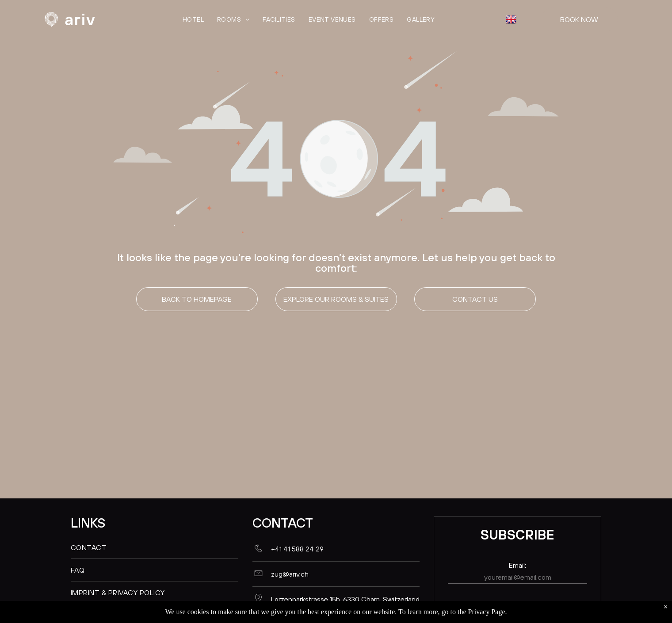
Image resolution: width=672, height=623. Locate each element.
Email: (517, 565)
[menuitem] (193, 19)
